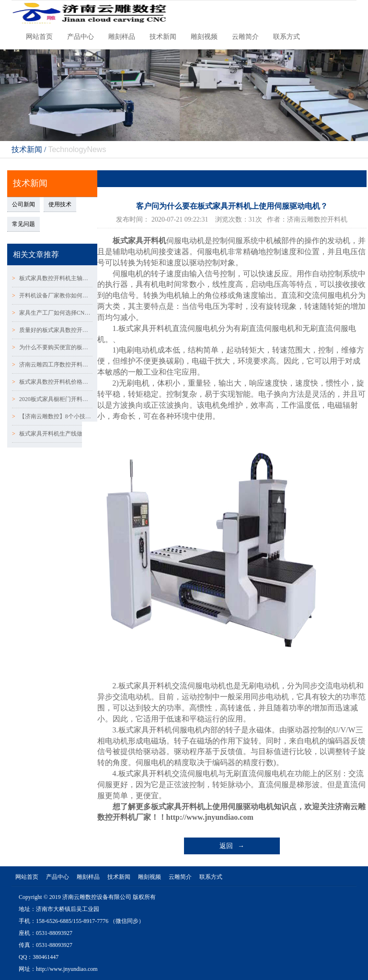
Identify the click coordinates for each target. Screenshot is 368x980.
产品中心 (80, 37)
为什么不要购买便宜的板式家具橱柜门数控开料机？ (52, 347)
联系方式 (287, 37)
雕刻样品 (122, 37)
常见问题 (23, 224)
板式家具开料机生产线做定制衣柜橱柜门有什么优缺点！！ (52, 434)
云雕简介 (245, 37)
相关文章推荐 (36, 254)
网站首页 (39, 37)
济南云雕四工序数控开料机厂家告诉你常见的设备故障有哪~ (52, 365)
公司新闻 (23, 204)
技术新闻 (163, 37)
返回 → (232, 846)
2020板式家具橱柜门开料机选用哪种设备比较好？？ (52, 399)
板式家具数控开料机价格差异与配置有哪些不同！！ (52, 382)
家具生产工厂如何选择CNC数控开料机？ (52, 313)
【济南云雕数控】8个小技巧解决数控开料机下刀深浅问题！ (52, 416)
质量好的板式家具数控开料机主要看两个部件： (52, 330)
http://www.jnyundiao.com (210, 817)
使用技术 (60, 204)
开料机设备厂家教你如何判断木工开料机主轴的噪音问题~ (52, 295)
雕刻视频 (204, 37)
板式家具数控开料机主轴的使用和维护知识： (52, 278)
